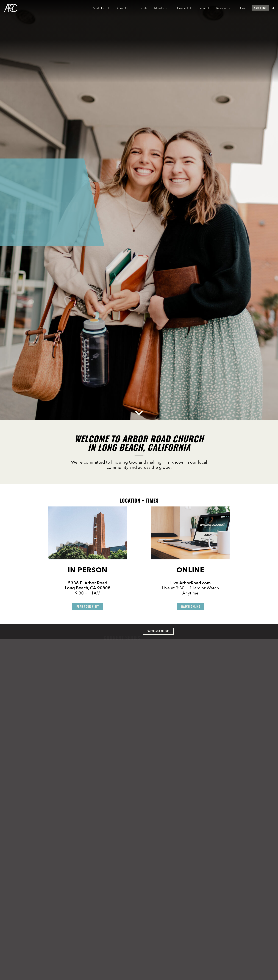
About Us (124, 8)
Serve (204, 8)
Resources (225, 8)
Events (143, 8)
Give (243, 8)
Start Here (101, 8)
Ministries (162, 8)
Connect (184, 8)
